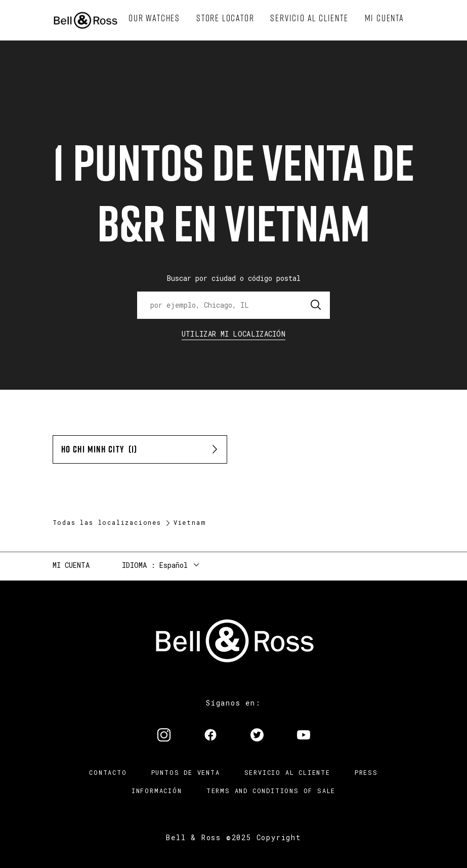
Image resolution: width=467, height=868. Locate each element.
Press (366, 772)
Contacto (108, 772)
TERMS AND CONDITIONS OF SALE (271, 791)
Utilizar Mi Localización (233, 334)
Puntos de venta (186, 772)
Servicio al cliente (287, 772)
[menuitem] (154, 18)
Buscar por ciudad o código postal (234, 278)
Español (174, 565)
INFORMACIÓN (157, 791)
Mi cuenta (71, 565)
